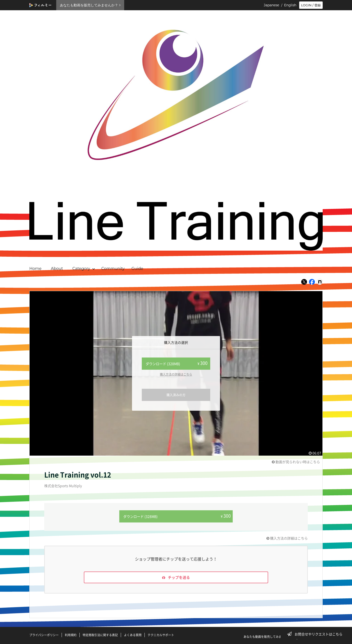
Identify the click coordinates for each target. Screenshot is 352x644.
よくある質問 (133, 635)
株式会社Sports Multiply (63, 486)
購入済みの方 (176, 395)
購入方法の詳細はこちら (176, 374)
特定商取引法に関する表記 (100, 635)
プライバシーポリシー (44, 635)
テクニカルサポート (161, 635)
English (290, 5)
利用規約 (71, 635)
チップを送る (176, 577)
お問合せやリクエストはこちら (316, 634)
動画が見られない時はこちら (296, 462)
